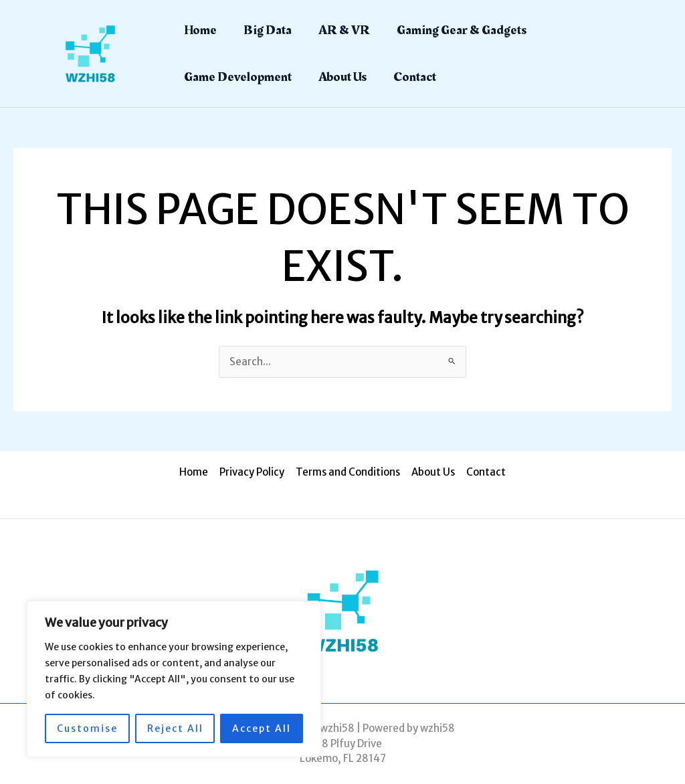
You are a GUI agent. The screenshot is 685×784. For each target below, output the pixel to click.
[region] (174, 679)
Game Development (238, 77)
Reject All (175, 728)
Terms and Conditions (348, 472)
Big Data (268, 30)
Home (200, 30)
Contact (415, 77)
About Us (342, 77)
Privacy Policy (253, 472)
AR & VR (344, 30)
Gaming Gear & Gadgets (462, 30)
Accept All (262, 728)
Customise (87, 728)
